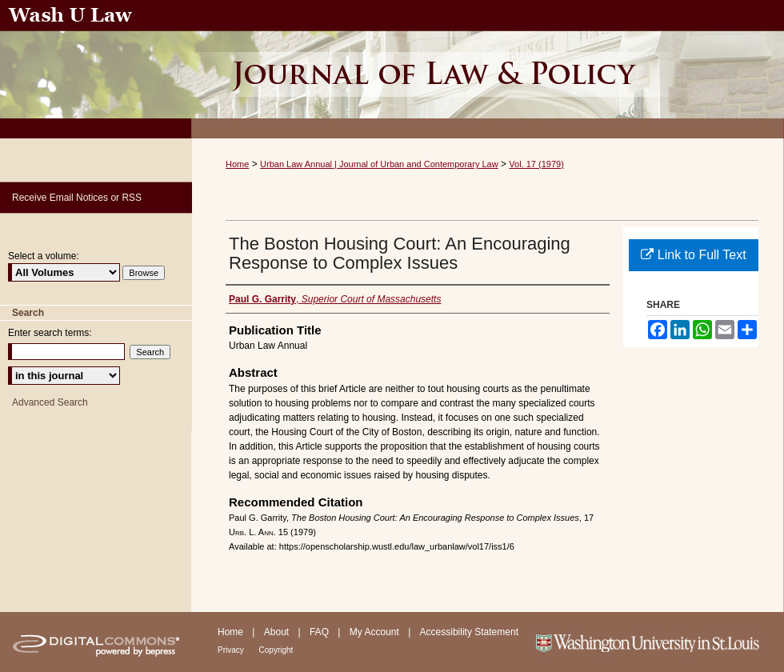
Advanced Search (50, 402)
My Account (376, 632)
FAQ (320, 632)
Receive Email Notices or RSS (77, 198)
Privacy (232, 650)
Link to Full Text (693, 255)
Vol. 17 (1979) (536, 164)
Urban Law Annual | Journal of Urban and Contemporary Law (379, 164)
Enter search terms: (50, 333)
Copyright (276, 650)
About (278, 632)
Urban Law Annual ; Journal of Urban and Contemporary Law (488, 69)
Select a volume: (44, 256)
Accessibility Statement (469, 632)
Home (237, 164)
